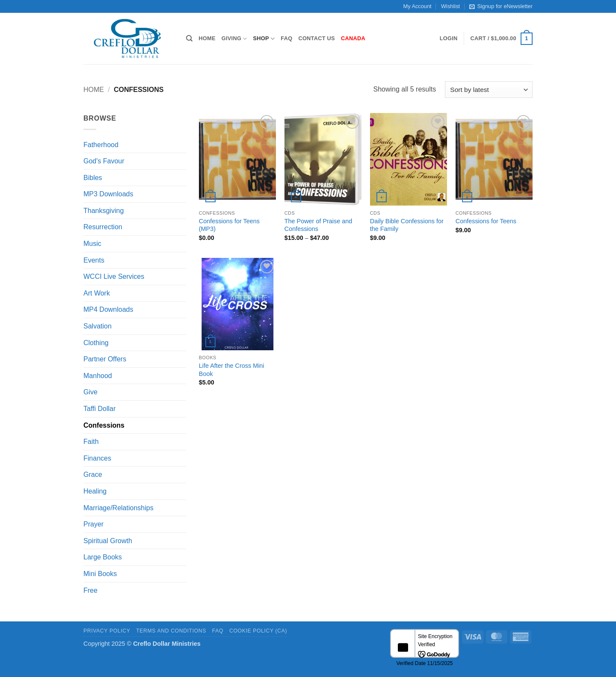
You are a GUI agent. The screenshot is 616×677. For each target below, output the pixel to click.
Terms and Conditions (171, 631)
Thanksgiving (104, 211)
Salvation (98, 326)
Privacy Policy (107, 631)
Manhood (98, 376)
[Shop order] (489, 90)
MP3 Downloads (108, 194)
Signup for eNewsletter (501, 6)
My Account (418, 6)
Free (90, 590)
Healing (95, 491)
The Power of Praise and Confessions (318, 225)
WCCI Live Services (114, 276)
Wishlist (450, 6)
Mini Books (100, 574)
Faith (91, 442)
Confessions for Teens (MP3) (229, 225)
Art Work (97, 293)
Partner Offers (105, 359)
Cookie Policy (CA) (258, 631)
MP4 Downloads (108, 309)
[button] (449, 38)
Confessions (104, 425)
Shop (264, 39)
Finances (97, 458)
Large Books (103, 557)
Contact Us (317, 38)
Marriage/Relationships (118, 508)
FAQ (286, 38)
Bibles (93, 178)
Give (90, 392)
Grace (93, 474)
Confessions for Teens (486, 221)
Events (94, 260)
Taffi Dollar (99, 409)
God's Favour (104, 161)
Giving (234, 39)
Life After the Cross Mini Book (232, 370)
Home (207, 38)
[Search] (189, 38)
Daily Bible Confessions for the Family (407, 225)
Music (92, 244)
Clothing (96, 343)
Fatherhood (101, 145)
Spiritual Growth (108, 541)
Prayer (93, 524)
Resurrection (103, 227)
